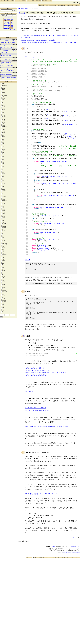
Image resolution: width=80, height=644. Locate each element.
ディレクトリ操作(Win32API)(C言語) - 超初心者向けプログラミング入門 (47, 433)
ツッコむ (75, 544)
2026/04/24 (14, 67)
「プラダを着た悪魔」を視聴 (7, 71)
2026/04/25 (14, 61)
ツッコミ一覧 (70, 5)
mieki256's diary (75, 3)
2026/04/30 (14, 39)
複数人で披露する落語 (6, 56)
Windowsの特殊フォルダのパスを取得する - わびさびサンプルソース (46, 379)
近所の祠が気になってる (6, 74)
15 (6, 25)
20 (13, 25)
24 (8, 26)
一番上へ (77, 564)
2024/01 (8, 19)
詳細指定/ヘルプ (75, 553)
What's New (7, 1)
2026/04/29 (14, 44)
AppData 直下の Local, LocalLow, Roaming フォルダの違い (38, 40)
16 (7, 25)
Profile (12, 1)
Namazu (54, 553)
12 (11, 23)
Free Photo (45, 1)
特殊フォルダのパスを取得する (35, 375)
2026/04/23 (14, 72)
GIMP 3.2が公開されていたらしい (8, 69)
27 (13, 26)
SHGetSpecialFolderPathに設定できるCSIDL (38, 377)
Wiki (33, 1)
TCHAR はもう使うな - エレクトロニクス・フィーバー (42, 500)
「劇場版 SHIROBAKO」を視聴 (8, 43)
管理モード (29, 564)
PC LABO (18, 1)
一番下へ (77, 5)
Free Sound (38, 1)
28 (4, 28)
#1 (20, 13)
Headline (35, 564)
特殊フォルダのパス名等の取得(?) (36, 382)
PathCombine (29, 398)
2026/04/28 (14, 49)
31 (8, 28)
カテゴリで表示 (13, 30)
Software (24, 1)
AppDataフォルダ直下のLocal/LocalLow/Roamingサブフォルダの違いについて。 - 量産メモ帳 (49, 42)
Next (12, 19)
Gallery (29, 1)
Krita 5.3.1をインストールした (7, 59)
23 (7, 26)
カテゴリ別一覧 (61, 5)
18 (10, 25)
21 (4, 26)
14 (4, 25)
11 (10, 23)
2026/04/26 (14, 57)
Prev (5, 19)
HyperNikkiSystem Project (74, 559)
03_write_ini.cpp (30, 57)
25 (10, 26)
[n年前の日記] (33, 9)
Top (2, 1)
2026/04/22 (14, 76)
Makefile (28, 260)
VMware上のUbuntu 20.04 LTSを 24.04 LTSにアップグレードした (8, 47)
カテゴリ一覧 (8, 82)
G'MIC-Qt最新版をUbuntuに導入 (8, 41)
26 (11, 26)
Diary (50, 1)
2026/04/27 (14, 54)
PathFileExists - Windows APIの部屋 (36, 414)
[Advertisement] (57, 578)
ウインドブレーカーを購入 (7, 66)
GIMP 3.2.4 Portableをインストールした (8, 63)
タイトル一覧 (53, 5)
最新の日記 (42, 5)
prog (23, 13)
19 (11, 25)
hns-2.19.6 (65, 559)
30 (7, 28)
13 (13, 23)
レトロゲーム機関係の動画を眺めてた (8, 78)
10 (8, 23)
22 (6, 26)
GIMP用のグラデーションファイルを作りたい (8, 52)
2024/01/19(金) (23, 9)
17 (8, 25)
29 (6, 28)
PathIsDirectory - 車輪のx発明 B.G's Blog (37, 417)
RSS (47, 5)
